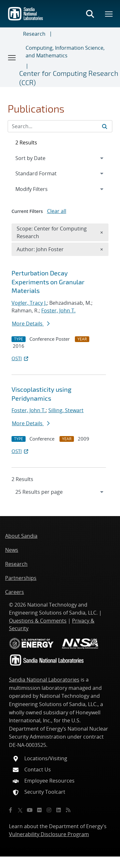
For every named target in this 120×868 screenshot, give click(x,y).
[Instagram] (49, 810)
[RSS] (68, 810)
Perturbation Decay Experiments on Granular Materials (48, 282)
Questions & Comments (38, 621)
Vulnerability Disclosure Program (49, 834)
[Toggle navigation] (12, 57)
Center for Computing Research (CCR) (69, 78)
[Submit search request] (105, 126)
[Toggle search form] (90, 14)
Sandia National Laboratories (44, 680)
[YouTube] (30, 810)
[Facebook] (11, 810)
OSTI (20, 358)
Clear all (57, 211)
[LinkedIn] (59, 810)
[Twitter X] (20, 810)
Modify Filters (40, 189)
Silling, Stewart (66, 410)
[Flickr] (39, 810)
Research (34, 34)
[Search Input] (60, 126)
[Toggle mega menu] (109, 14)
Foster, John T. (58, 310)
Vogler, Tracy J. (29, 303)
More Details (31, 324)
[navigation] (60, 492)
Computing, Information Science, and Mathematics (65, 52)
